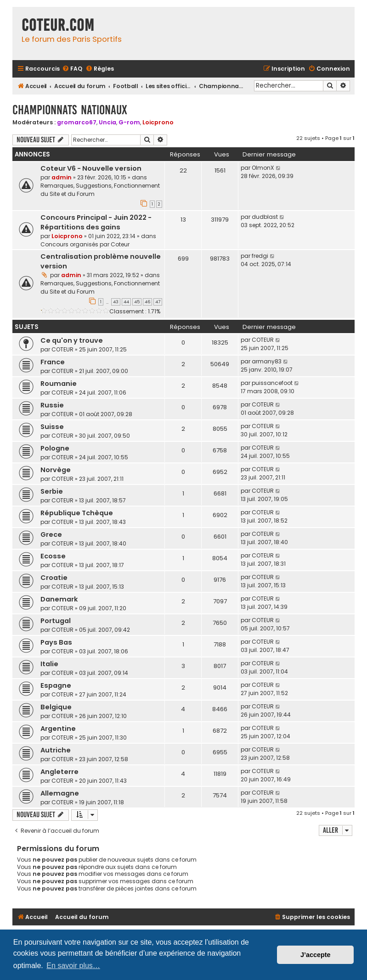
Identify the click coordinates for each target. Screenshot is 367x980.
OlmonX (263, 168)
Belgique (56, 707)
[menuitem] (72, 69)
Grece (51, 535)
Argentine (58, 729)
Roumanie (59, 384)
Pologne (55, 448)
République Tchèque (77, 513)
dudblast (265, 217)
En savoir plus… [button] (73, 966)
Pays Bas (56, 642)
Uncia (107, 122)
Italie (49, 664)
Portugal (56, 621)
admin (62, 177)
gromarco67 (77, 122)
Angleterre (59, 772)
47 (158, 302)
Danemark (59, 599)
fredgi (260, 256)
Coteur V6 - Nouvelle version (91, 168)
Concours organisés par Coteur (85, 244)
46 (147, 302)
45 (137, 302)
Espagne (56, 685)
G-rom (129, 122)
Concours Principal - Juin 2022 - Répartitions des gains (96, 222)
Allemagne (60, 793)
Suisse (52, 427)
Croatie (54, 578)
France (53, 362)
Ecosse (53, 556)
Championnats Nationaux (70, 110)
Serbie (52, 491)
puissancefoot (272, 383)
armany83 (267, 361)
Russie (52, 405)
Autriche (56, 750)
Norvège (56, 470)
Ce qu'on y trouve (72, 340)
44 (126, 302)
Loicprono (158, 122)
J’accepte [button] (316, 955)
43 (116, 302)
